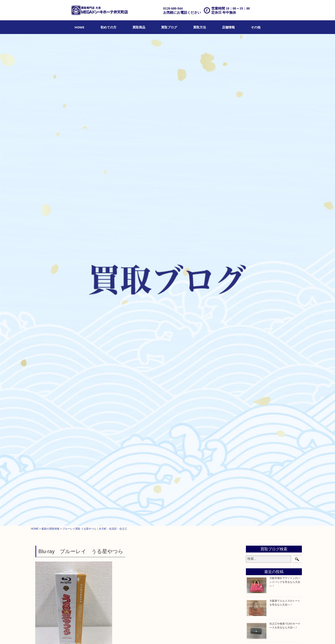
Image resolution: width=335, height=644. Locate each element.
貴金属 (254, 225)
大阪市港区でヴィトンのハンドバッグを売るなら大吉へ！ (285, 95)
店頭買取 (106, 635)
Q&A (154, 635)
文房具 (254, 338)
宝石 (253, 230)
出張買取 (119, 635)
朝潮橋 (254, 432)
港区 (253, 405)
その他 (256, 27)
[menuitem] (79, 27)
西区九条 (256, 437)
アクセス (144, 635)
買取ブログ (169, 27)
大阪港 (254, 426)
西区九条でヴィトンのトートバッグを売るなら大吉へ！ (285, 186)
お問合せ (165, 635)
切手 (253, 375)
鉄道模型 (256, 343)
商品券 (254, 214)
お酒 (253, 251)
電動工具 (256, 354)
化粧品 (254, 311)
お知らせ (256, 386)
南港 (253, 442)
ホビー (48, 191)
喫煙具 (254, 332)
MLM (253, 327)
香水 (253, 316)
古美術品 (256, 273)
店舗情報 (228, 27)
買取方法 (200, 27)
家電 (253, 348)
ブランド (256, 235)
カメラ (254, 246)
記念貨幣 (256, 300)
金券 (253, 284)
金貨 (253, 294)
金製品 (254, 262)
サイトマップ (208, 635)
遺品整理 (131, 635)
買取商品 (139, 27)
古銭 (253, 289)
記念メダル (257, 305)
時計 (253, 241)
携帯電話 (256, 370)
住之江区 (72, 191)
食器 (253, 278)
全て (39, 191)
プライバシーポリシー (185, 635)
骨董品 (254, 257)
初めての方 (108, 27)
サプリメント (259, 321)
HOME (79, 27)
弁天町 (59, 191)
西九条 (254, 410)
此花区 (84, 191)
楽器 (253, 359)
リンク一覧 (224, 635)
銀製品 (254, 267)
